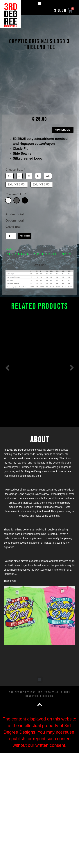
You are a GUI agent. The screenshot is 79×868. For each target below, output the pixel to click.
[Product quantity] (11, 246)
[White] (8, 211)
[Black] (25, 211)
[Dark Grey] (17, 211)
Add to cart (25, 246)
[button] (40, 3)
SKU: (9, 259)
